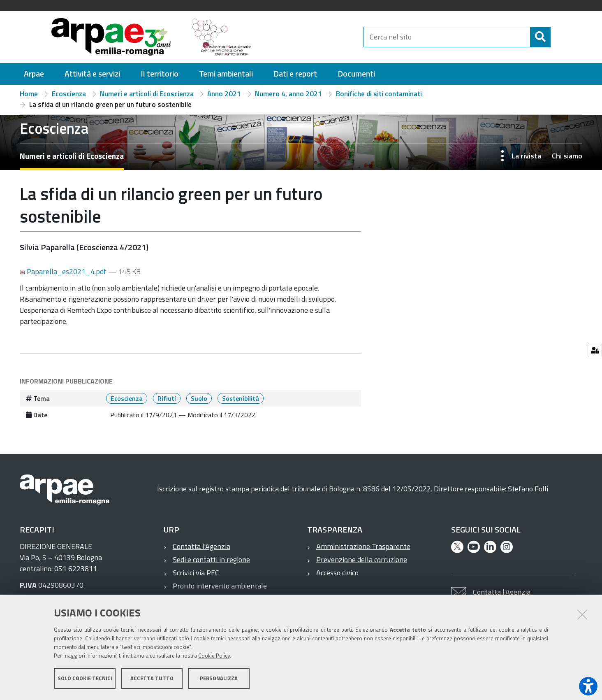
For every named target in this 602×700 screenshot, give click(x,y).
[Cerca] (558, 37)
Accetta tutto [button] (152, 679)
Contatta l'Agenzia (201, 546)
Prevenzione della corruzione (362, 559)
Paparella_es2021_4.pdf (64, 271)
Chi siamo (567, 156)
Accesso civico (337, 573)
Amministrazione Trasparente (363, 546)
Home (29, 94)
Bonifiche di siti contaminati (379, 94)
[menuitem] (34, 74)
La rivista (526, 156)
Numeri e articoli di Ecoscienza (147, 94)
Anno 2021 (224, 94)
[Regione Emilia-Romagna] (312, 37)
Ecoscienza (69, 94)
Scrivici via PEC (196, 573)
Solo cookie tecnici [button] (85, 679)
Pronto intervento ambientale (220, 586)
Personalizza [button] (219, 679)
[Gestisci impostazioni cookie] (595, 350)
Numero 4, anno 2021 (288, 94)
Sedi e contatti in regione (211, 559)
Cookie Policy (214, 656)
